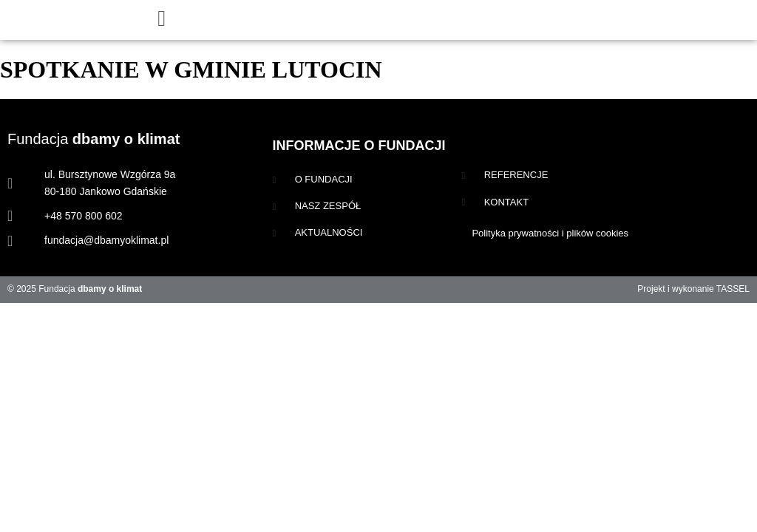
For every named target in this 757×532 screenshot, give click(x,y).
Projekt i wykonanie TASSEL (693, 289)
